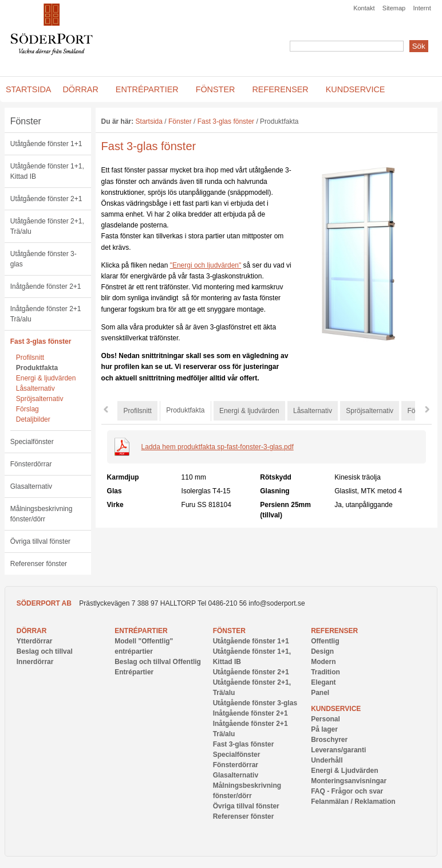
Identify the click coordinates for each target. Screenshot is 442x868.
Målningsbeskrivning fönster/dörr (42, 514)
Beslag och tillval (45, 651)
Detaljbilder (33, 419)
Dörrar (32, 631)
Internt (422, 8)
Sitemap (394, 8)
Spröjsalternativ (40, 399)
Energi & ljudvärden (46, 378)
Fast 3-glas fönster (41, 341)
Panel (320, 693)
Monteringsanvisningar (349, 781)
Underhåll (327, 760)
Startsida (149, 121)
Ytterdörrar (35, 641)
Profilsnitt (30, 358)
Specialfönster (32, 442)
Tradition (325, 672)
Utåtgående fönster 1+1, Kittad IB (47, 171)
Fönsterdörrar (31, 464)
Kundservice (336, 709)
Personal (325, 719)
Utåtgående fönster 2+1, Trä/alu (47, 226)
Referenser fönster (39, 564)
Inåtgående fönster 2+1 (46, 286)
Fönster (26, 121)
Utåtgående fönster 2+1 (46, 199)
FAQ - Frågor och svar (347, 791)
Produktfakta (37, 368)
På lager (324, 729)
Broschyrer (329, 740)
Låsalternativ (35, 388)
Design (322, 651)
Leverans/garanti (338, 750)
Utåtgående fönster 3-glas (44, 259)
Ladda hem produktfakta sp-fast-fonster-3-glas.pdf (218, 447)
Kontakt (364, 8)
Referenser (334, 631)
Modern (323, 662)
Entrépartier (141, 631)
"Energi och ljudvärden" (206, 265)
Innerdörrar (35, 662)
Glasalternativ (31, 486)
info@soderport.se (277, 603)
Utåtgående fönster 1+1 (46, 144)
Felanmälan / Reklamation (353, 802)
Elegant (323, 682)
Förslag (27, 409)
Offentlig (325, 641)
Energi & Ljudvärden (344, 771)
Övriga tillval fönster (40, 541)
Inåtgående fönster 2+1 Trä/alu (46, 314)
